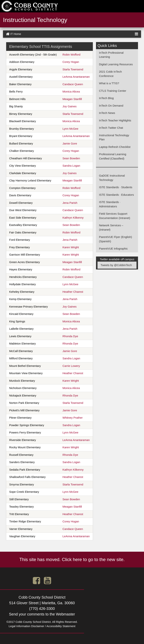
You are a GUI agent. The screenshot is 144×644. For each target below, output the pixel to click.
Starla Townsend (73, 69)
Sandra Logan (71, 166)
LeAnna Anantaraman (76, 77)
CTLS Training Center (113, 91)
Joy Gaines (69, 106)
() (105, 230)
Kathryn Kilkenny (73, 218)
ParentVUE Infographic (113, 249)
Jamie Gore (70, 143)
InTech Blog (106, 98)
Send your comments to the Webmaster (42, 614)
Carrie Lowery (71, 366)
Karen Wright (71, 247)
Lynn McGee (70, 129)
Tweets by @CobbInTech (116, 265)
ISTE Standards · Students (116, 187)
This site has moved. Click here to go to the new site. (72, 559)
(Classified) (117, 158)
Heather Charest (73, 292)
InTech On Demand (111, 106)
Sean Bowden (71, 158)
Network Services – (111, 225)
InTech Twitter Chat (111, 128)
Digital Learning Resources (116, 64)
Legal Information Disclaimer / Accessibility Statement (42, 626)
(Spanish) (105, 241)
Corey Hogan (71, 62)
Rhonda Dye (70, 336)
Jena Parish (70, 203)
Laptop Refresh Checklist (115, 147)
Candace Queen (73, 84)
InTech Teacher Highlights (115, 120)
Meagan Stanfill (72, 99)
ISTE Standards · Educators (116, 195)
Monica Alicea (71, 91)
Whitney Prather (73, 418)
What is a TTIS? (109, 83)
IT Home (13, 34)
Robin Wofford (71, 55)
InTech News (107, 113)
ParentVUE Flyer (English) (115, 237)
